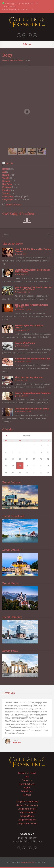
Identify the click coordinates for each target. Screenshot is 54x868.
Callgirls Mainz (27, 816)
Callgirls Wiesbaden (27, 823)
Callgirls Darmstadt (27, 809)
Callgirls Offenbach (27, 820)
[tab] (27, 163)
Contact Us (27, 780)
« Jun (6, 436)
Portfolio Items (16, 60)
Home (5, 60)
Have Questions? (27, 784)
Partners (27, 795)
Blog (27, 777)
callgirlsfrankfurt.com (28, 862)
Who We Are (27, 791)
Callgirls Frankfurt (27, 812)
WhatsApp (8, 3)
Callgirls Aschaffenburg (27, 801)
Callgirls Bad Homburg (27, 805)
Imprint (27, 788)
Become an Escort (27, 773)
